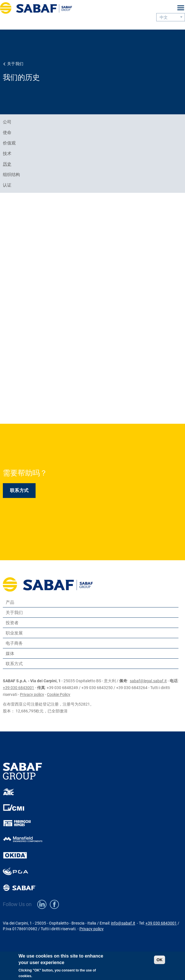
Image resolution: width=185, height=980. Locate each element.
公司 (7, 122)
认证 (7, 185)
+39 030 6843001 (18, 688)
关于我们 (15, 64)
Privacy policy (32, 694)
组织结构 (11, 175)
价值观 (9, 143)
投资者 (12, 623)
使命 (7, 133)
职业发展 (14, 633)
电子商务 (14, 643)
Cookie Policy (59, 694)
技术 (7, 154)
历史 (7, 164)
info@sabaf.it (123, 923)
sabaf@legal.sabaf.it (148, 681)
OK (160, 960)
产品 (10, 602)
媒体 (10, 653)
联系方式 (19, 490)
